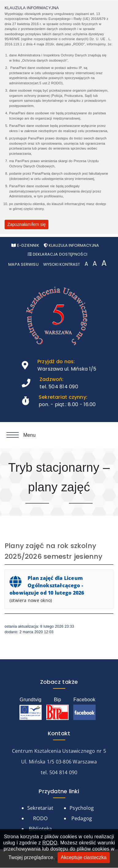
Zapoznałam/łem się (27, 224)
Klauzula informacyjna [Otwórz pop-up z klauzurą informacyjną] (71, 245)
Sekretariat (40, 808)
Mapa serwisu (23, 264)
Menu (21, 435)
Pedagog (82, 818)
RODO (50, 843)
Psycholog (82, 808)
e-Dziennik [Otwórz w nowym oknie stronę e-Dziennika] (25, 245)
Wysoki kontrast (62, 264)
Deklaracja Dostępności (57, 254)
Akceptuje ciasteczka (84, 857)
